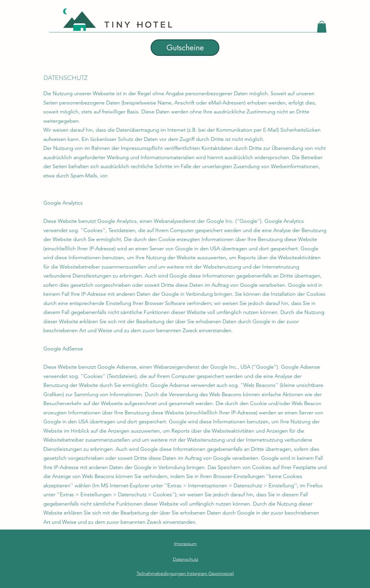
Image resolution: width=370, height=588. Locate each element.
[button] (322, 27)
